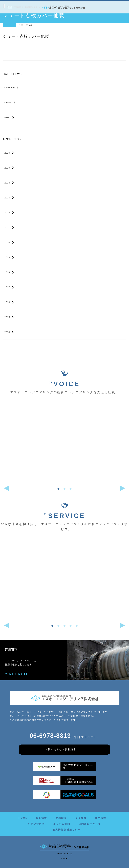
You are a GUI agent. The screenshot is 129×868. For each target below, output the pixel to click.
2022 (7, 213)
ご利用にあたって (90, 824)
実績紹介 (61, 818)
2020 (7, 242)
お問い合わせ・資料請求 (61, 750)
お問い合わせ (36, 824)
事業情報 (42, 818)
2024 (7, 183)
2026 (7, 153)
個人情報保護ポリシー (67, 830)
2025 (7, 168)
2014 (7, 332)
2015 (7, 317)
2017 (7, 287)
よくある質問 (62, 824)
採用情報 (101, 818)
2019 (7, 257)
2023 (7, 198)
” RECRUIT (14, 673)
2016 (7, 302)
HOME (23, 818)
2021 (7, 228)
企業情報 (81, 818)
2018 (7, 272)
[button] (58, 489)
